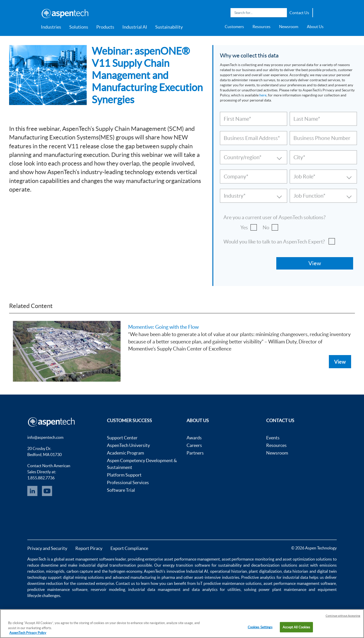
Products (105, 27)
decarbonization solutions (274, 565)
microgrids (55, 571)
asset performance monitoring (248, 559)
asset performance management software (300, 583)
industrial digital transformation (107, 565)
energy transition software (187, 565)
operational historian (229, 571)
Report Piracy (89, 548)
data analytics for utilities (216, 589)
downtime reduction (45, 583)
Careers (194, 445)
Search (282, 13)
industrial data (295, 577)
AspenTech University (128, 445)
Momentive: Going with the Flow (163, 327)
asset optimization (299, 559)
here (263, 95)
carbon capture (80, 571)
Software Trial (121, 490)
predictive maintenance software (57, 589)
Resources (261, 27)
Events (273, 438)
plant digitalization (265, 571)
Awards (194, 438)
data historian (296, 571)
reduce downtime (43, 565)
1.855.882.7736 (41, 478)
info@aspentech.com (45, 437)
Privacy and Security (47, 548)
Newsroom (289, 27)
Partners (195, 453)
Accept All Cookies (296, 627)
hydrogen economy (125, 571)
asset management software (90, 559)
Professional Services (128, 482)
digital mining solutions (84, 577)
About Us (315, 27)
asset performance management (192, 559)
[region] (182, 624)
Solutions (79, 27)
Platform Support (124, 475)
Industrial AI (135, 27)
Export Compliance (129, 548)
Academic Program (126, 453)
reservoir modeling (108, 589)
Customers (234, 27)
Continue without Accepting (343, 616)
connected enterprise (95, 583)
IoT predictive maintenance (221, 583)
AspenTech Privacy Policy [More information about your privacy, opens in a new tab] (28, 633)
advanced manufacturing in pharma (144, 577)
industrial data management (154, 589)
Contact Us (299, 13)
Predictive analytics (258, 577)
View (340, 362)
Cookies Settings (260, 627)
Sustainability (169, 27)
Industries (51, 27)
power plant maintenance (282, 589)
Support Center (122, 438)
